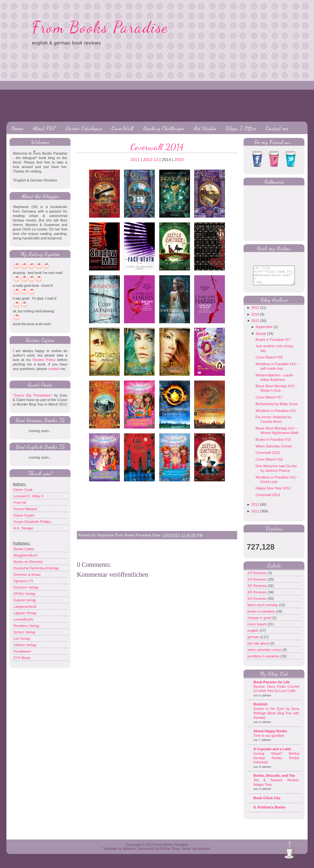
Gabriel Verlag (25, 600)
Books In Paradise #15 (273, 444)
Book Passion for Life (272, 687)
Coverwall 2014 (157, 147)
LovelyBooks (23, 619)
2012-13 (151, 160)
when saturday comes (265, 655)
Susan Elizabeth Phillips (32, 522)
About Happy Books (270, 736)
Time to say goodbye (269, 740)
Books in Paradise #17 (273, 344)
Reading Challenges (164, 128)
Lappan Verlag (25, 613)
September (264, 332)
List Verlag (22, 639)
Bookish (260, 709)
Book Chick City (267, 803)
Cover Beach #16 (269, 464)
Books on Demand (28, 562)
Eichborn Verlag (26, 587)
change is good (260, 623)
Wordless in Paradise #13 (275, 415)
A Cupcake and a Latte (272, 754)
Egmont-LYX (23, 581)
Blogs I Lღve (241, 128)
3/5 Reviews (257, 591)
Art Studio (205, 128)
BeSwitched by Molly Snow (277, 409)
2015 (179, 160)
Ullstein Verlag (25, 645)
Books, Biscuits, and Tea (274, 780)
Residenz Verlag (26, 626)
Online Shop (170, 853)
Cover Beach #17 (269, 402)
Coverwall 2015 (268, 457)
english (253, 635)
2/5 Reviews (257, 584)
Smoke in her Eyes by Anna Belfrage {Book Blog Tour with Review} (276, 718)
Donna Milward (25, 509)
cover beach (257, 629)
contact (53, 369)
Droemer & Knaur (27, 575)
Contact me (277, 128)
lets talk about (259, 648)
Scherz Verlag (24, 632)
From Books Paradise (100, 27)
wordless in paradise (264, 661)
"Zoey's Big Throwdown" (33, 395)
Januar (261, 338)
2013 (255, 325)
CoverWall (122, 128)
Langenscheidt (25, 607)
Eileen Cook (23, 490)
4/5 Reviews (257, 597)
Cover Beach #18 (269, 362)
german (254, 642)
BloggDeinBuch (26, 555)
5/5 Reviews (257, 603)
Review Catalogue (84, 128)
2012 (255, 509)
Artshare (203, 853)
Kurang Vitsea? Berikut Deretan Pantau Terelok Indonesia (276, 763)
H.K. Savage (23, 528)
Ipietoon (129, 853)
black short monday (263, 610)
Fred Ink (20, 502)
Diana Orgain (24, 515)
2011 (135, 160)
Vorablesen (22, 651)
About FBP (44, 128)
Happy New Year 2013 (273, 493)
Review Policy (44, 360)
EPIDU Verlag (24, 594)
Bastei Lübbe (24, 549)
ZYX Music (22, 658)
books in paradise (262, 616)
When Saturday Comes (274, 451)
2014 (255, 319)
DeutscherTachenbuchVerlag (36, 568)
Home (17, 128)
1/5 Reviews (257, 578)
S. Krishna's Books (269, 812)
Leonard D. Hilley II (29, 496)
